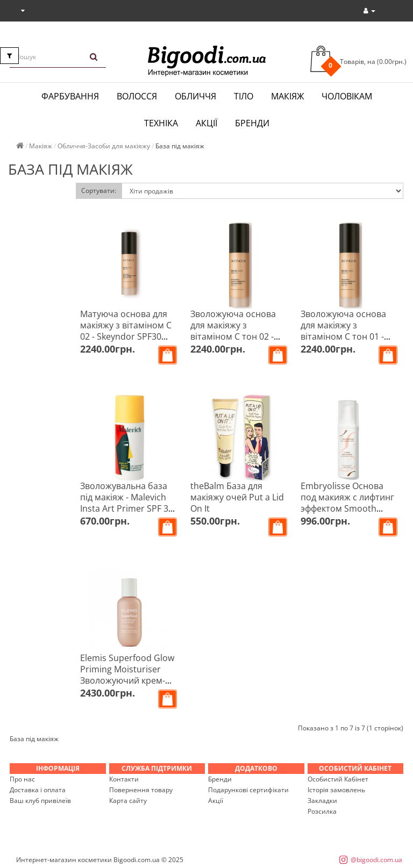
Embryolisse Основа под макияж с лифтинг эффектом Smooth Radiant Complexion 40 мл (347, 508)
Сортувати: (99, 191)
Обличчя (195, 96)
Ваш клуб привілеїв (40, 801)
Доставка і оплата (38, 790)
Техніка (161, 123)
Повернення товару (141, 790)
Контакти (124, 779)
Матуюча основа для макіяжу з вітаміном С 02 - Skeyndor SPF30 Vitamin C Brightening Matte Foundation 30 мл (129, 336)
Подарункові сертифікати (248, 790)
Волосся (137, 96)
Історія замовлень (336, 790)
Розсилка (322, 811)
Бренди (252, 123)
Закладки (322, 801)
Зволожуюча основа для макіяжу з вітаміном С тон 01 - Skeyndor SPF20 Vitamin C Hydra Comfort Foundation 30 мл (350, 342)
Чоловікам (347, 96)
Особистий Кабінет (338, 779)
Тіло (244, 96)
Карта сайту (128, 801)
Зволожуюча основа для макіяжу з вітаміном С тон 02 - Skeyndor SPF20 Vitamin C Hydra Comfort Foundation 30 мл (239, 342)
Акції (206, 123)
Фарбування (70, 96)
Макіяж (287, 96)
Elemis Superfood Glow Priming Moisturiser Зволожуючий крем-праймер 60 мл (127, 675)
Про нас (22, 779)
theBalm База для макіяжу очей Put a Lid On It (237, 497)
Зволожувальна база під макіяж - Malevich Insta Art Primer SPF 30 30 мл (127, 503)
